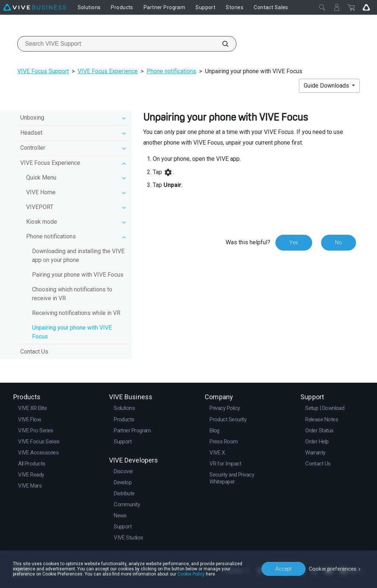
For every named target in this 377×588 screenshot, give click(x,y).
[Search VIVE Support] (221, 44)
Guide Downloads (327, 86)
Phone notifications (171, 71)
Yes (294, 242)
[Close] (322, 7)
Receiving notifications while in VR (76, 313)
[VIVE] (35, 7)
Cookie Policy (191, 574)
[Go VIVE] (366, 7)
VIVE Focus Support (43, 71)
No (339, 242)
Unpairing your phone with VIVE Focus (72, 332)
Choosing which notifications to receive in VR (72, 294)
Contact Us (34, 352)
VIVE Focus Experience (108, 71)
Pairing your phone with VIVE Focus (78, 275)
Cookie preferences (334, 568)
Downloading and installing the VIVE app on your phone (78, 256)
